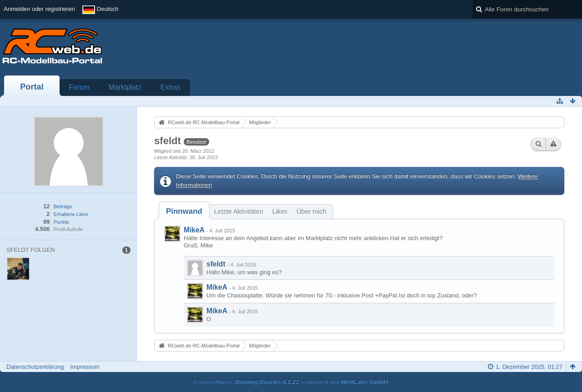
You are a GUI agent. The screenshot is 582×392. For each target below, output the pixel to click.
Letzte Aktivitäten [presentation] (239, 211)
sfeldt (216, 264)
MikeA (194, 230)
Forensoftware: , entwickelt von (291, 382)
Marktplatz (125, 87)
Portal (32, 87)
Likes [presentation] (280, 211)
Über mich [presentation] (311, 211)
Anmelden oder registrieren (39, 9)
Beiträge (63, 206)
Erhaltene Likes (71, 214)
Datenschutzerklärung (35, 367)
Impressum (85, 367)
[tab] (184, 211)
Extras (171, 87)
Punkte (61, 222)
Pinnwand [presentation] (184, 211)
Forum (79, 87)
